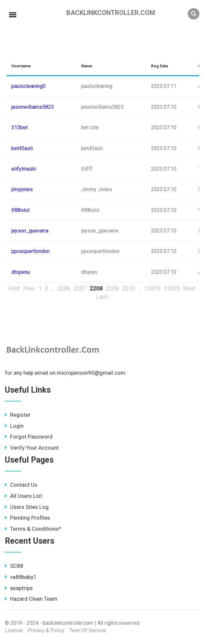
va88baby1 (21, 577)
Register (18, 415)
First (14, 288)
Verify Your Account (32, 448)
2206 (64, 288)
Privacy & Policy (46, 630)
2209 (112, 288)
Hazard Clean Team (31, 599)
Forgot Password (29, 437)
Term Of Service (88, 630)
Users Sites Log (27, 507)
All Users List (24, 496)
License (14, 630)
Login (14, 426)
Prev (29, 288)
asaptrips (19, 588)
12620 (172, 288)
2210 (129, 288)
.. (53, 288)
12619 (152, 288)
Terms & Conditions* (33, 529)
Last (102, 297)
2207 (80, 288)
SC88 (14, 566)
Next (189, 288)
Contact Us (21, 485)
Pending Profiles (27, 518)
